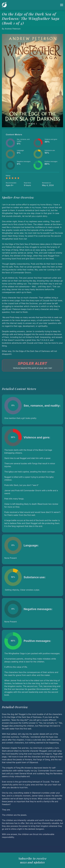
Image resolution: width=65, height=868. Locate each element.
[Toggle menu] (62, 5)
